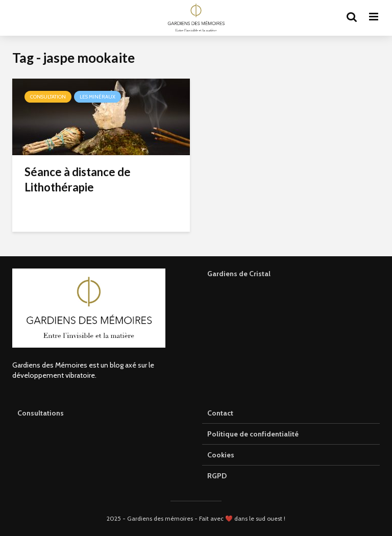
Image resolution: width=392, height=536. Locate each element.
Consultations (41, 413)
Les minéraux (97, 97)
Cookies (221, 455)
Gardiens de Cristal (239, 274)
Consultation (48, 97)
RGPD (217, 476)
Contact (220, 413)
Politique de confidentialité (253, 434)
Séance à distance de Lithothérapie (78, 179)
